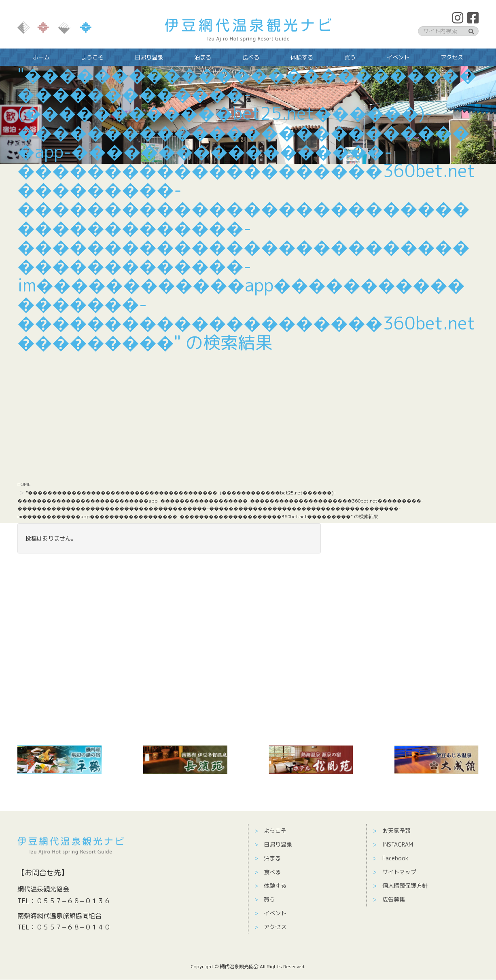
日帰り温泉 (278, 844)
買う (269, 899)
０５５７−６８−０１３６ (73, 901)
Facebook (395, 858)
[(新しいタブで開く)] (185, 760)
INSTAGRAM (398, 844)
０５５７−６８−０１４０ (73, 927)
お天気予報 (396, 831)
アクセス (275, 927)
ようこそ (275, 831)
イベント (275, 913)
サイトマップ (399, 872)
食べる (272, 872)
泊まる (272, 858)
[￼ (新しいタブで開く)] (59, 760)
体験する (275, 886)
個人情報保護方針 (405, 886)
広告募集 (394, 899)
